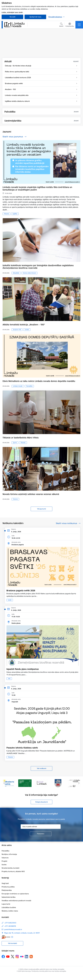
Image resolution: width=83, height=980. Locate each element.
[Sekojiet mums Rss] (31, 957)
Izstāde (27, 330)
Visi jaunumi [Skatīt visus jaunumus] (41, 509)
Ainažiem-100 (17, 330)
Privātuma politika (8, 887)
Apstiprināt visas (35, 17)
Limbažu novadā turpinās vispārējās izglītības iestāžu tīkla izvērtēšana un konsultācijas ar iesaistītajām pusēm (37, 188)
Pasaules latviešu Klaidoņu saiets (22, 748)
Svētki (10, 600)
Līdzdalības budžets (9, 907)
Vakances (5, 858)
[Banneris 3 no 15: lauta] (41, 783)
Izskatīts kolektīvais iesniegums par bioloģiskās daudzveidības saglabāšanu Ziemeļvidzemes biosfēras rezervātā (38, 267)
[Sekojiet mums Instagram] (17, 957)
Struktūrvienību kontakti (10, 868)
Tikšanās (6, 214)
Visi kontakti (12, 943)
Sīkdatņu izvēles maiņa (10, 911)
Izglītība (15, 214)
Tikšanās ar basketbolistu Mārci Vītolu (21, 438)
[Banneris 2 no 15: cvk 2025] (25, 783)
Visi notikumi (42, 768)
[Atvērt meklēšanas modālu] (61, 25)
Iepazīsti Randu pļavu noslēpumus (23, 669)
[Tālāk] (79, 783)
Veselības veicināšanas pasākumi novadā (16, 901)
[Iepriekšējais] (4, 783)
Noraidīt (12, 17)
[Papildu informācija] (12, 937)
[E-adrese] (6, 937)
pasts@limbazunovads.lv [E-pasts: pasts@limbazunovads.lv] (13, 929)
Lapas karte (6, 904)
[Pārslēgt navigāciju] (79, 25)
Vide (9, 679)
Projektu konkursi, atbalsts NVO (13, 871)
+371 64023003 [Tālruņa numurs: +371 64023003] (10, 923)
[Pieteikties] (41, 834)
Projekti (4, 861)
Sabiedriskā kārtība (9, 897)
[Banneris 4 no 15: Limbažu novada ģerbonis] (58, 783)
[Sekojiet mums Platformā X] (13, 957)
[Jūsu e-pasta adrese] (41, 827)
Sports (15, 443)
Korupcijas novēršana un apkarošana (15, 894)
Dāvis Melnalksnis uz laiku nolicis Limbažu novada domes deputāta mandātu (39, 381)
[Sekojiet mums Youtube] (8, 956)
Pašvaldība (29, 386)
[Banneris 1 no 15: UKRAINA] (8, 783)
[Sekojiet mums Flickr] (22, 956)
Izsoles (4, 865)
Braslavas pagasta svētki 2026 (21, 591)
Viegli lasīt (5, 883)
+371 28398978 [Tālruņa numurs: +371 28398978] (10, 926)
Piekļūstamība (7, 890)
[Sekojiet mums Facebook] (3, 957)
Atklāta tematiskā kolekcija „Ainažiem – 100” (24, 325)
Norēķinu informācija (9, 854)
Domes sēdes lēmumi (29, 273)
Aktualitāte (16, 273)
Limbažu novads (18, 386)
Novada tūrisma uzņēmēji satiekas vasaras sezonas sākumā (31, 494)
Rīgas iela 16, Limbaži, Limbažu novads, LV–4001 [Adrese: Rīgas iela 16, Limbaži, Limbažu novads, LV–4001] (22, 933)
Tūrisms (15, 499)
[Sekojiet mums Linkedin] (26, 957)
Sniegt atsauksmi (41, 802)
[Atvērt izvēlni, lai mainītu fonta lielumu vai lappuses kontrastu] (70, 25)
